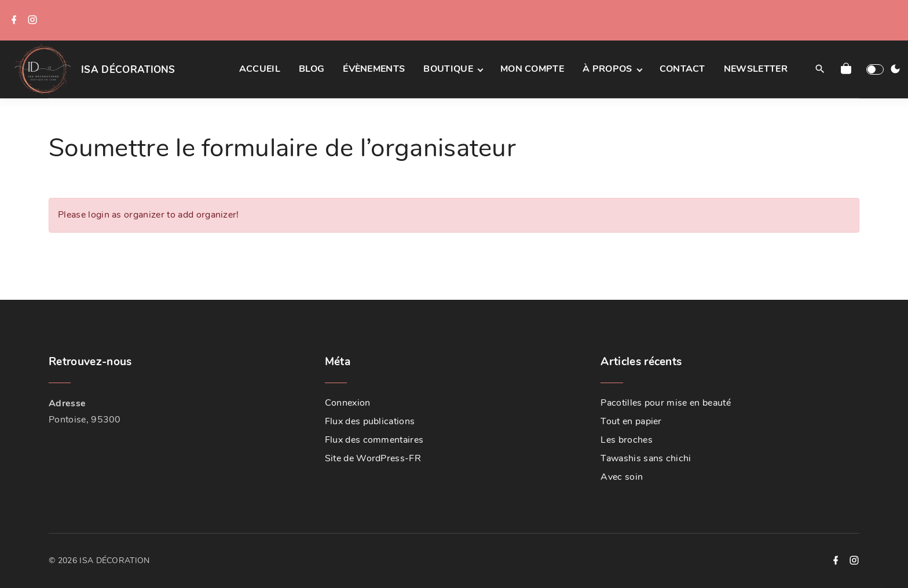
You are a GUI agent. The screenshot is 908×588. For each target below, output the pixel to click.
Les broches (627, 440)
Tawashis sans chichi (646, 458)
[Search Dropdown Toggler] (820, 69)
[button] (848, 69)
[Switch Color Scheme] (895, 69)
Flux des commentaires (374, 440)
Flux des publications (370, 421)
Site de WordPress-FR (373, 458)
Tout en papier (631, 421)
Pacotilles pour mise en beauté (666, 403)
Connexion (348, 403)
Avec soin (622, 477)
